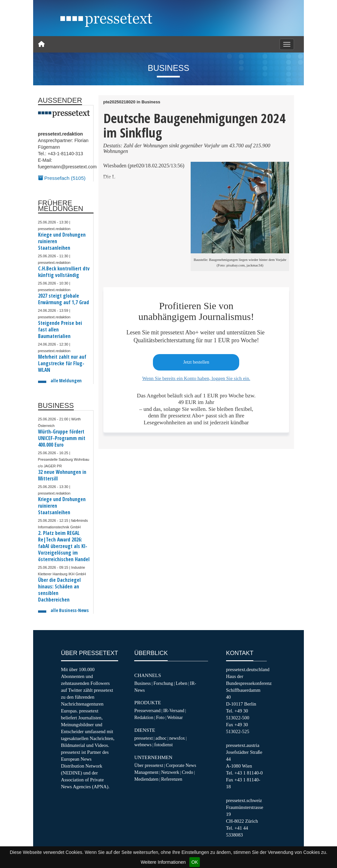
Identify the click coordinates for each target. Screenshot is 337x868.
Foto (160, 717)
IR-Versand (174, 710)
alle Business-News (70, 610)
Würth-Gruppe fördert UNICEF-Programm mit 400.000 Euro (62, 438)
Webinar (175, 717)
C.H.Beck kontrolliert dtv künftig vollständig (64, 272)
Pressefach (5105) (62, 178)
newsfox (177, 738)
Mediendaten (146, 779)
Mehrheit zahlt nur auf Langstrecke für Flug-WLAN (62, 363)
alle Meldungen (66, 381)
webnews (143, 745)
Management (146, 772)
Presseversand (147, 710)
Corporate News (181, 765)
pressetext (143, 738)
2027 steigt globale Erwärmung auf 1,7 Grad (63, 299)
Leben (181, 683)
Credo (187, 772)
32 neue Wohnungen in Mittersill (62, 475)
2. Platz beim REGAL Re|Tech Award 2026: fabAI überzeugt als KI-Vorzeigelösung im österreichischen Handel (64, 546)
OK (195, 862)
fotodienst (163, 745)
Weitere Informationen (163, 862)
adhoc (161, 738)
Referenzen (172, 779)
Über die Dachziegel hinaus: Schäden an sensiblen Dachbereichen (59, 590)
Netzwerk (170, 772)
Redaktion (144, 717)
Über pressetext (149, 765)
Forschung (163, 683)
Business (142, 683)
